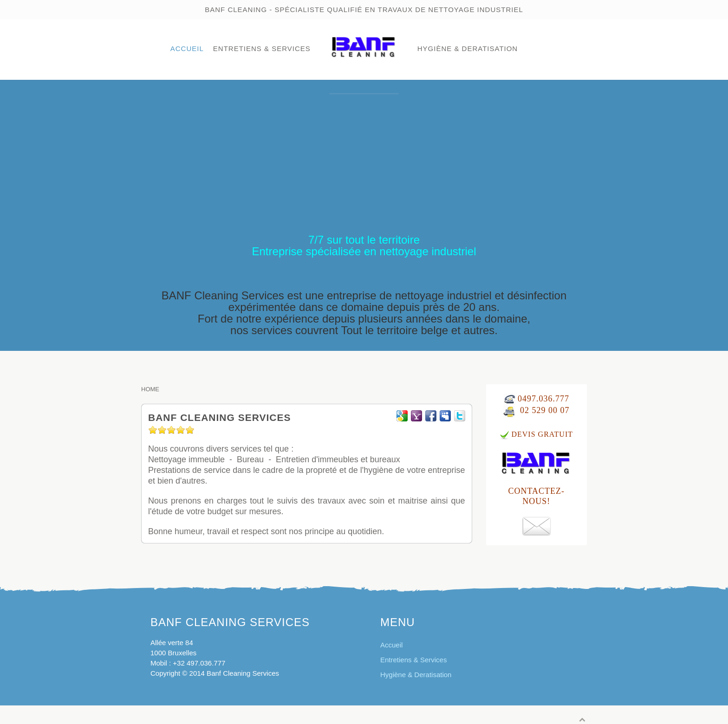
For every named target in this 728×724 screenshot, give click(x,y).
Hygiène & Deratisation (468, 48)
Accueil (187, 48)
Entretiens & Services (262, 48)
